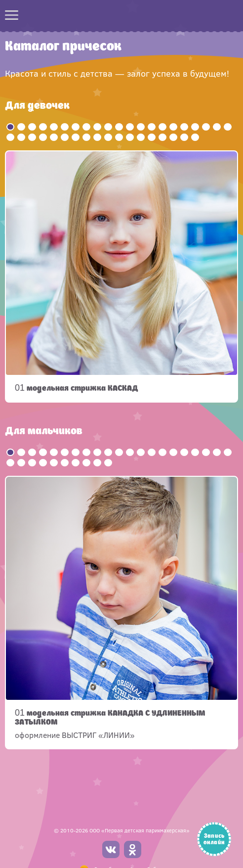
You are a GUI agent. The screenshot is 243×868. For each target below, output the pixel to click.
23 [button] (21, 137)
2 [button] (21, 127)
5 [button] (54, 127)
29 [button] (86, 137)
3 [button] (32, 127)
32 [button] (119, 137)
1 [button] (10, 127)
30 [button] (97, 137)
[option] (121, 276)
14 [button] (152, 127)
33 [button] (130, 137)
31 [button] (108, 137)
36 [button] (162, 137)
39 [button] (195, 137)
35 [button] (152, 137)
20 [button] (217, 127)
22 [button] (10, 137)
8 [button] (86, 127)
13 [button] (141, 127)
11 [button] (119, 127)
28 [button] (76, 137)
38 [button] (184, 137)
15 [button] (162, 127)
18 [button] (195, 127)
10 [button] (108, 127)
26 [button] (54, 137)
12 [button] (130, 127)
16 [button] (173, 127)
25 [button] (43, 137)
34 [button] (141, 137)
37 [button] (173, 137)
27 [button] (65, 137)
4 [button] (43, 127)
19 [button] (206, 127)
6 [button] (65, 127)
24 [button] (32, 137)
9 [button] (97, 127)
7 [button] (76, 127)
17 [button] (184, 127)
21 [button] (228, 127)
